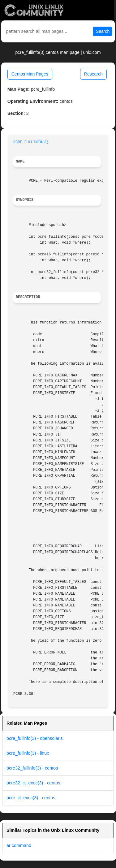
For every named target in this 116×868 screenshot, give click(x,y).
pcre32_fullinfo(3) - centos (32, 768)
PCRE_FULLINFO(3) (31, 142)
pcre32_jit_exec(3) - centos (33, 783)
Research (93, 74)
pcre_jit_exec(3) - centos (31, 798)
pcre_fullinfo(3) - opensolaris (35, 738)
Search (103, 31)
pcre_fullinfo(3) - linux (28, 753)
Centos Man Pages (30, 74)
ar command (19, 845)
